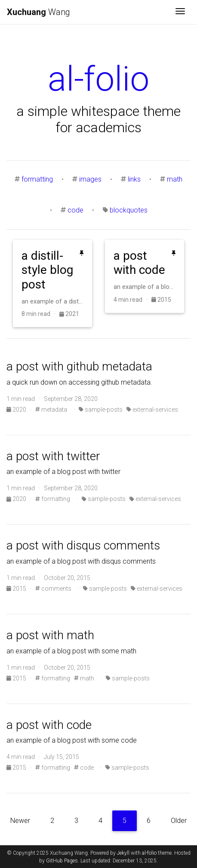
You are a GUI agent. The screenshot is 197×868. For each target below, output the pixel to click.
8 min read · (40, 314)
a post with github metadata (79, 366)
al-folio (149, 853)
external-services (152, 410)
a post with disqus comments (83, 545)
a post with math (50, 635)
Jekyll (123, 853)
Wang (38, 12)
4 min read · (132, 300)
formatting (37, 179)
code (75, 210)
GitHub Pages (62, 861)
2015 (161, 300)
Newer (20, 821)
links (134, 179)
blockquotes (129, 210)
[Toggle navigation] (180, 12)
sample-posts (101, 410)
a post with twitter (53, 456)
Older (179, 821)
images (90, 179)
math (175, 179)
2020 (17, 410)
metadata (51, 410)
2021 (69, 314)
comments (53, 589)
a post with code (49, 725)
